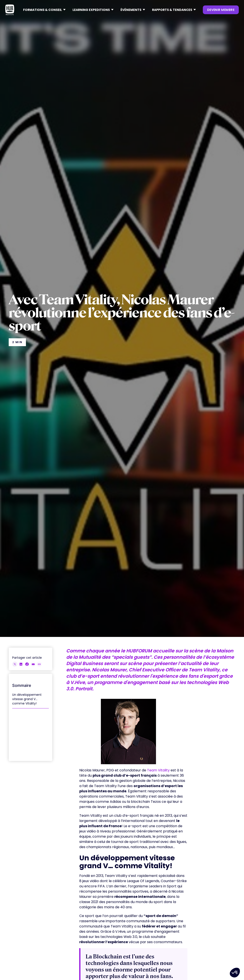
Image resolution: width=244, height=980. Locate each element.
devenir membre (221, 10)
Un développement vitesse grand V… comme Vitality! (27, 699)
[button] (44, 10)
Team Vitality (158, 770)
